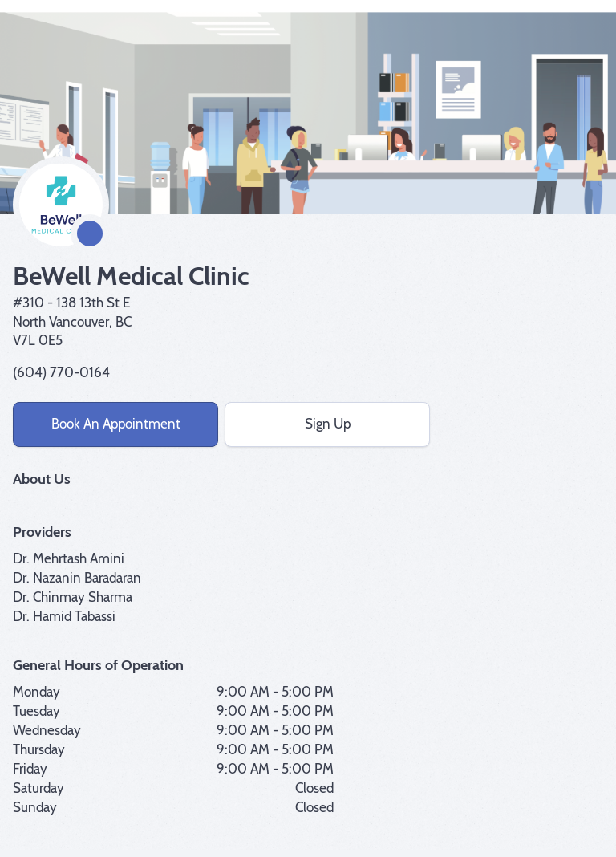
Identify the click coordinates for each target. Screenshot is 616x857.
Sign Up (328, 424)
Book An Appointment (116, 424)
